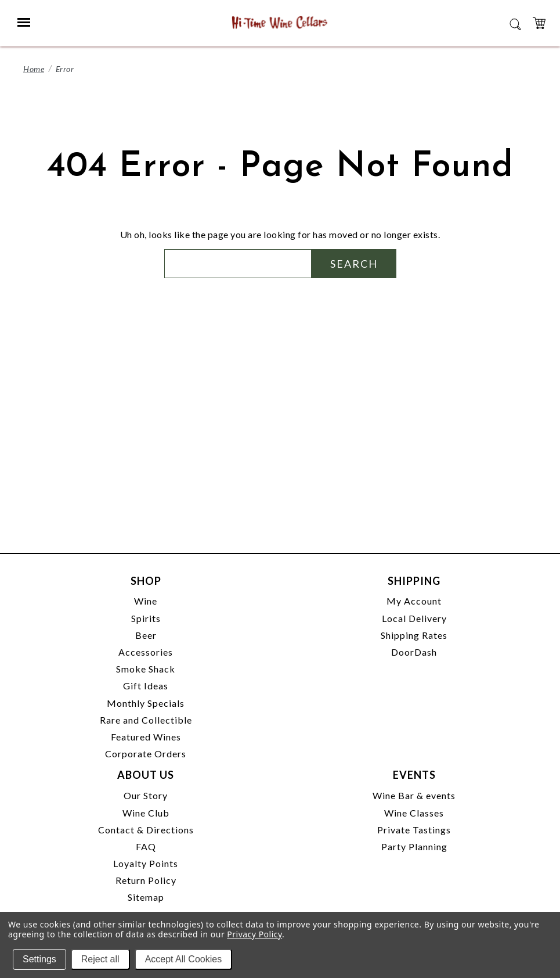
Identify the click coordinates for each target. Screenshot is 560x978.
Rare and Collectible (146, 720)
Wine (146, 601)
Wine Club (146, 813)
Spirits (146, 618)
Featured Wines (146, 737)
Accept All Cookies (184, 959)
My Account (414, 601)
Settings (39, 959)
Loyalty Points (146, 863)
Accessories (146, 652)
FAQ (146, 846)
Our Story (146, 795)
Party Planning (414, 846)
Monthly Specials (146, 703)
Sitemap (146, 897)
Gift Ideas (146, 686)
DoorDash (414, 652)
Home (34, 69)
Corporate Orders (146, 754)
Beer (146, 635)
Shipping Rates (414, 635)
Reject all (100, 959)
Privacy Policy (254, 934)
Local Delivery (414, 618)
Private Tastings (414, 830)
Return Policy (146, 880)
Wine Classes (414, 813)
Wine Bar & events (414, 795)
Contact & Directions (146, 830)
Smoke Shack (146, 669)
